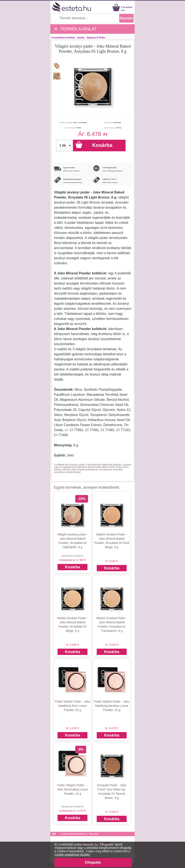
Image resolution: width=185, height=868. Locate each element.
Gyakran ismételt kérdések (73, 834)
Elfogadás (93, 862)
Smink (81, 38)
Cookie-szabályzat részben (72, 855)
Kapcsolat (93, 834)
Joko (70, 455)
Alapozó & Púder (96, 38)
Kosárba (72, 567)
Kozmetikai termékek (63, 38)
